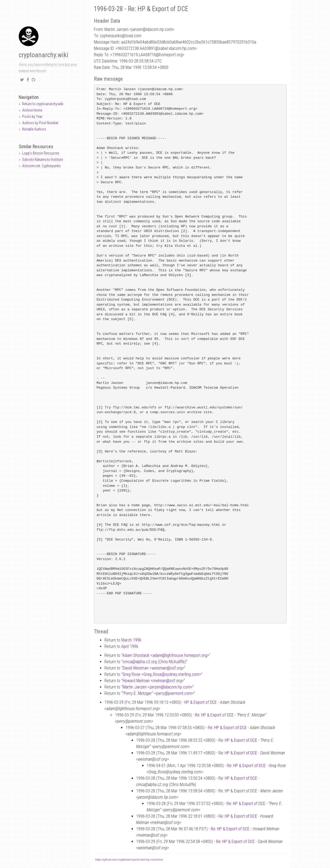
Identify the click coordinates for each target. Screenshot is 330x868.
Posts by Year (32, 117)
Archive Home (32, 110)
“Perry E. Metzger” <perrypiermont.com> (158, 693)
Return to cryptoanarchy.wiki (43, 104)
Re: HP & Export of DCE (214, 715)
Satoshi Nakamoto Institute (42, 160)
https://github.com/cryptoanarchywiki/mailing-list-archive (129, 860)
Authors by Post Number (40, 123)
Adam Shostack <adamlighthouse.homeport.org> (166, 655)
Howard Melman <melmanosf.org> (153, 681)
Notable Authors (34, 129)
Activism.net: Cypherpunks (41, 166)
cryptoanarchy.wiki (44, 55)
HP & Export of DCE (201, 702)
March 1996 (131, 640)
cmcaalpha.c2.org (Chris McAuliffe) (154, 662)
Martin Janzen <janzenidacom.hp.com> (157, 687)
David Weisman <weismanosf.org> (153, 668)
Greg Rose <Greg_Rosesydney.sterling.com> (162, 674)
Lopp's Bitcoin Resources (41, 153)
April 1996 (130, 646)
